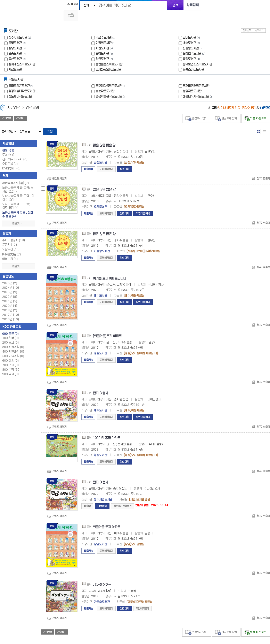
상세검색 (190, 5)
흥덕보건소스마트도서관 (197, 54)
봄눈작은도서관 (105, 81)
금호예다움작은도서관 (111, 76)
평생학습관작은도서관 (111, 86)
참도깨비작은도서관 (20, 86)
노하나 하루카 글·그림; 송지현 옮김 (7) (18, 180)
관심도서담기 (59, 169)
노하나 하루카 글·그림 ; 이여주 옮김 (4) (18, 188)
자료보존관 (15, 59)
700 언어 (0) (10, 355)
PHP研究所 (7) (11, 245)
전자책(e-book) (15, 150)
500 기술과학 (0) (13, 346)
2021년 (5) (10, 292)
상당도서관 (15, 38)
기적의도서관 (104, 33)
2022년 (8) (10, 287)
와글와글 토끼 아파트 (107, 517)
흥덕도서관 (189, 49)
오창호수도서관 (192, 43)
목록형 (264, 121)
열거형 (258, 121)
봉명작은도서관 (192, 81)
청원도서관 (102, 49)
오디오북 (10, 154)
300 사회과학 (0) (13, 337)
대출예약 (102, 496)
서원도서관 (102, 38)
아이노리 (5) (10, 249)
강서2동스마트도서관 (108, 59)
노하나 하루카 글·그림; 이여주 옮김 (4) (18, 196)
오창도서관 (102, 43)
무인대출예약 (143, 204)
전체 (8, 141)
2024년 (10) (11, 278)
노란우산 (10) (11, 240)
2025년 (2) (10, 273)
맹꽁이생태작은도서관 (24, 81)
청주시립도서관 (18, 27)
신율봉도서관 (191, 38)
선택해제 (259, 20)
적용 (50, 122)
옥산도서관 (15, 49)
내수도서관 (189, 33)
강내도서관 (189, 27)
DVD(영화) (11, 159)
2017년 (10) (11, 305)
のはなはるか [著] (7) (15, 173)
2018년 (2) (10, 301)
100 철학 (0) (10, 328)
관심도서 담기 (197, 109)
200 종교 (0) (10, 333)
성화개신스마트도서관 (22, 54)
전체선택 (247, 20)
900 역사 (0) (10, 364)
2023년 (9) (10, 282)
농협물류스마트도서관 (109, 54)
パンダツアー (102, 575)
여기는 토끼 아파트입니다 (109, 269)
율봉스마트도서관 (193, 59)
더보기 (18, 214)
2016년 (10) (11, 310)
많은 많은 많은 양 (104, 135)
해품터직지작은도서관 (198, 86)
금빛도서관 (15, 33)
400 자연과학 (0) (13, 342)
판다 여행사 (100, 384)
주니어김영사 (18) (14, 231)
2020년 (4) (10, 296)
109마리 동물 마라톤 (107, 428)
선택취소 (21, 108)
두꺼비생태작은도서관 (196, 76)
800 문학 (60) (11, 360)
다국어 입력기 (204, 5)
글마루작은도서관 (21, 76)
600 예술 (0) (10, 351)
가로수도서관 (104, 27)
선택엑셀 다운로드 (256, 109)
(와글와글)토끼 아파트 (107, 326)
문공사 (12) (10, 235)
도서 (8, 145)
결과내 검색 (68, 4)
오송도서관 (15, 43)
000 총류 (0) (10, 324)
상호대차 (124, 159)
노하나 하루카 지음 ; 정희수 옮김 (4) (18, 205)
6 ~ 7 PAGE (262, 638)
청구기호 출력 (263, 169)
